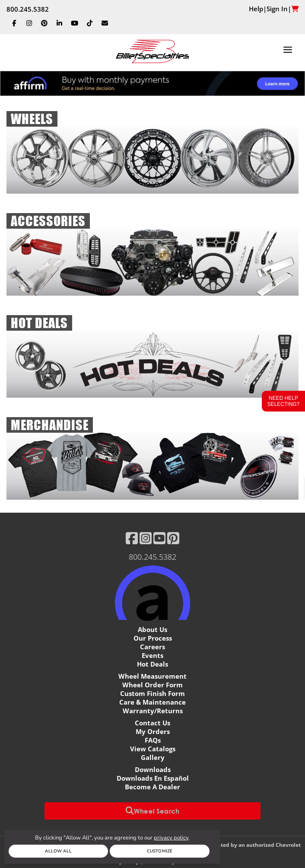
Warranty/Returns (153, 711)
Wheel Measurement (152, 676)
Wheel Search (152, 811)
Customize (160, 851)
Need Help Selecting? (284, 401)
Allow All (58, 851)
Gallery (153, 757)
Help (256, 9)
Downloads (153, 769)
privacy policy (171, 838)
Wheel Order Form (152, 685)
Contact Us (152, 723)
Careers (152, 647)
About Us (152, 629)
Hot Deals (152, 664)
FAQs (153, 740)
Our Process (153, 638)
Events (152, 655)
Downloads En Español (153, 778)
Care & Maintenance (152, 702)
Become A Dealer (152, 787)
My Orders (153, 731)
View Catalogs (153, 749)
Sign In (277, 9)
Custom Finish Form (152, 693)
